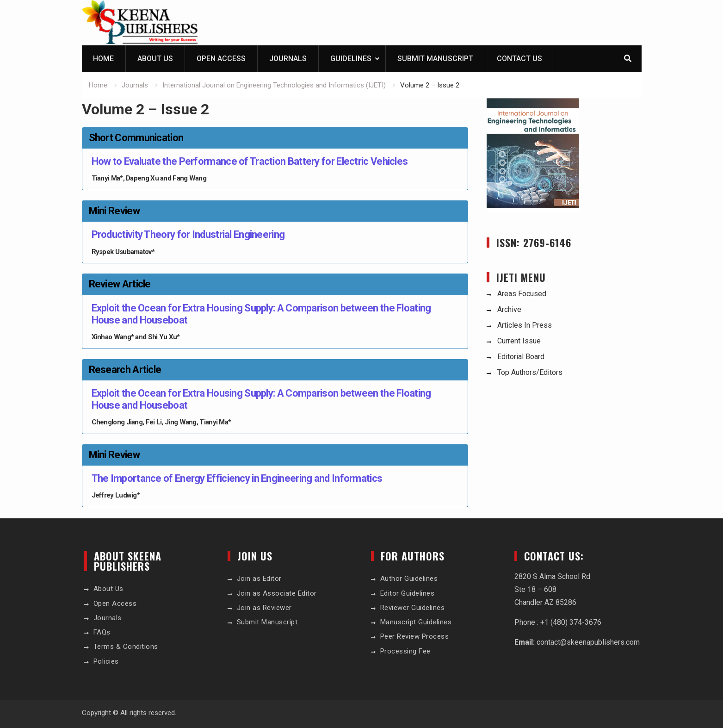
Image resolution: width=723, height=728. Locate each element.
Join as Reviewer (264, 608)
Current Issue (519, 341)
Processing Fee (405, 651)
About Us (155, 59)
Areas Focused (522, 294)
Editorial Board (521, 357)
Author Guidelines (409, 579)
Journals (288, 59)
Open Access (221, 59)
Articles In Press (525, 325)
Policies (106, 661)
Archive (509, 309)
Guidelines (351, 59)
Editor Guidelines (408, 593)
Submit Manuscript (435, 59)
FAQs (102, 632)
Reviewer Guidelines (413, 608)
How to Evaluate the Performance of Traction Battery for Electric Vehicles (250, 161)
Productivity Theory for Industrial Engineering (188, 234)
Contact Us (519, 59)
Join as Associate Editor (277, 593)
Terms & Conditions (126, 647)
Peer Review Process (415, 636)
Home (103, 59)
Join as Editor (259, 579)
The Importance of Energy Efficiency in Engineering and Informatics (237, 478)
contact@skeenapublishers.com (588, 642)
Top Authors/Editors (530, 372)
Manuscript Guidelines (416, 622)
